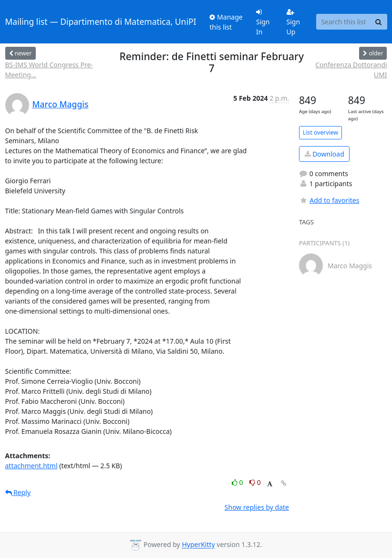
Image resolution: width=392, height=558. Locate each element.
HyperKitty (198, 545)
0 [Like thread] (238, 482)
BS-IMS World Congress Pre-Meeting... (49, 70)
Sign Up (294, 22)
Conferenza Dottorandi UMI (351, 70)
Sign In (263, 22)
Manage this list (226, 22)
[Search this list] (343, 22)
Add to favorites (329, 200)
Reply (18, 492)
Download (325, 154)
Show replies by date (257, 507)
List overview (320, 132)
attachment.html (31, 466)
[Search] (379, 22)
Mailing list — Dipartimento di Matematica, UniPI (101, 21)
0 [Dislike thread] (255, 482)
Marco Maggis (61, 104)
